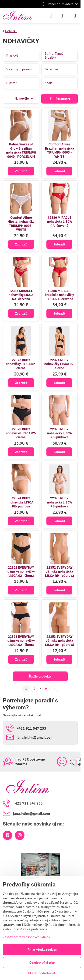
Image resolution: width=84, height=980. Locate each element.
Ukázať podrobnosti (42, 973)
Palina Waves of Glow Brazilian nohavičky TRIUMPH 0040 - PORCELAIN (21, 150)
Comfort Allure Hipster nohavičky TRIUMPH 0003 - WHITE (21, 224)
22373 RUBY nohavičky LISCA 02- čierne (21, 433)
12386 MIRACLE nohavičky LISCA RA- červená (59, 222)
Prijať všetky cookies (42, 950)
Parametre (59, 99)
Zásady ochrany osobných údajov (26, 937)
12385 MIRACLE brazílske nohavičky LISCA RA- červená (59, 295)
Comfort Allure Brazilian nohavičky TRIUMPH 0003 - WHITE (59, 150)
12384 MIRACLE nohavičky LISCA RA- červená (21, 295)
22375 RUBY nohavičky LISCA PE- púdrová (59, 433)
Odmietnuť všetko (42, 963)
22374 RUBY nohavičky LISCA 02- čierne (59, 364)
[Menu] (75, 16)
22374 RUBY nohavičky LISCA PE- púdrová (21, 502)
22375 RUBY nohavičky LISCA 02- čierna (21, 364)
